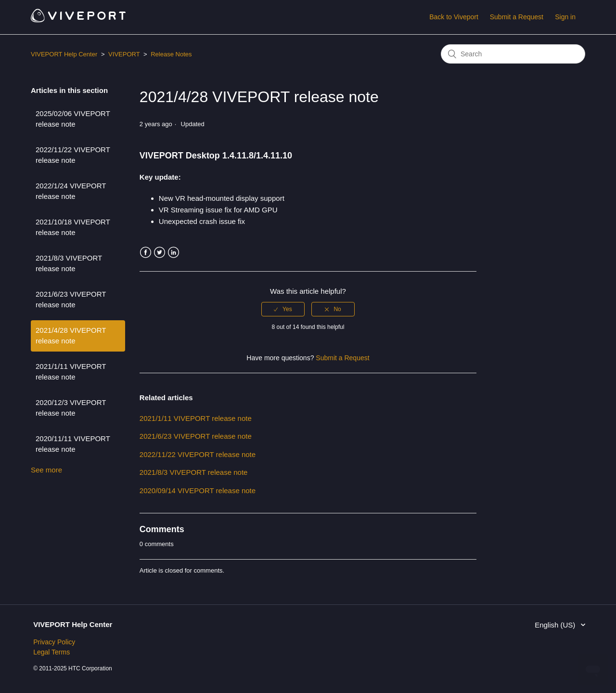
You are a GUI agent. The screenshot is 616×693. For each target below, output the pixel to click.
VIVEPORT (124, 54)
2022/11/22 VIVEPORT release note (73, 155)
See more (46, 470)
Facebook (146, 253)
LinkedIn (173, 253)
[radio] (283, 309)
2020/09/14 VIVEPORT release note (198, 490)
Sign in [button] (565, 17)
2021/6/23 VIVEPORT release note (71, 300)
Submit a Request (517, 17)
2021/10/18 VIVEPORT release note (73, 227)
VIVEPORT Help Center (64, 54)
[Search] (513, 54)
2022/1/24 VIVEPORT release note (71, 191)
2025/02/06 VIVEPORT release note (73, 119)
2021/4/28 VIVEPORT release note (71, 336)
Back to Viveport (454, 17)
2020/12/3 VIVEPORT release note (71, 408)
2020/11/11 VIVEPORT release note (73, 444)
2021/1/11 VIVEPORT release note (71, 372)
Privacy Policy (54, 642)
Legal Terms (51, 652)
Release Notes (171, 54)
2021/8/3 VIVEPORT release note (69, 263)
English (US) (556, 625)
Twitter (160, 253)
